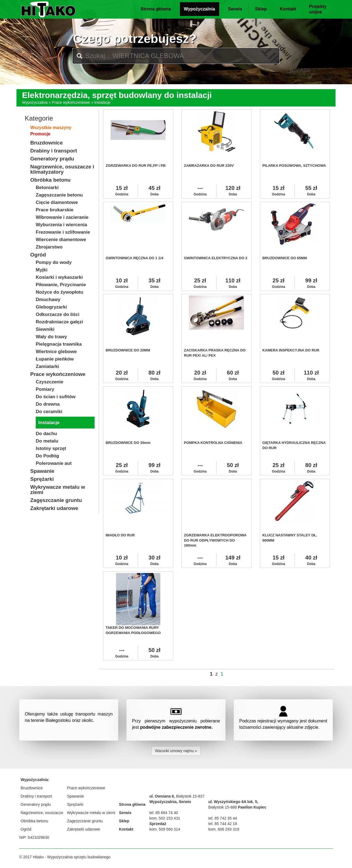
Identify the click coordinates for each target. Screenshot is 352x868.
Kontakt (288, 9)
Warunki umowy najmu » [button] (176, 751)
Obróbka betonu (34, 821)
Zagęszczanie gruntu (85, 821)
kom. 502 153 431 (165, 818)
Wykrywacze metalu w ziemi (91, 813)
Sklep (261, 9)
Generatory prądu (36, 804)
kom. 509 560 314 (165, 829)
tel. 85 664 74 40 (164, 813)
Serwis (235, 9)
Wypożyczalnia (200, 9)
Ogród (26, 829)
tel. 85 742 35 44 (223, 818)
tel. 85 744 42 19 (223, 824)
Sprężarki (75, 804)
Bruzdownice (32, 788)
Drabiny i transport (36, 796)
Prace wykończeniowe (71, 102)
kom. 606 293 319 (224, 829)
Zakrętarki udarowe (84, 829)
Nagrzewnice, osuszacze (42, 813)
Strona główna (156, 9)
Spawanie (76, 796)
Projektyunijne (318, 9)
